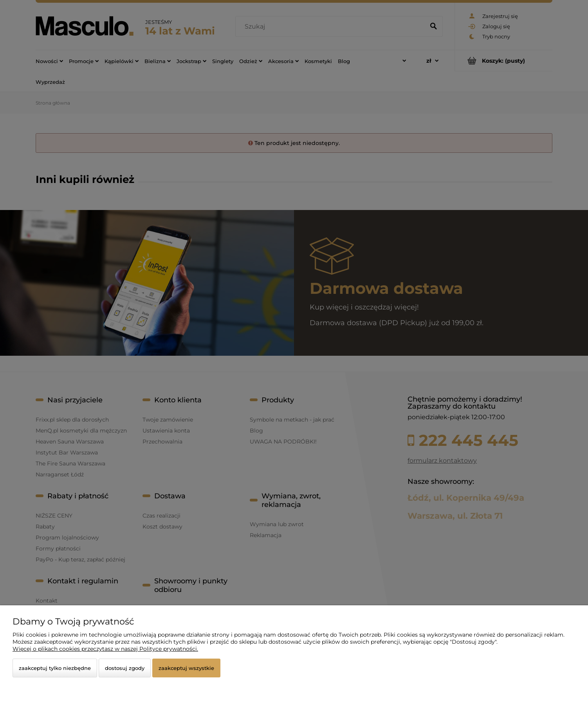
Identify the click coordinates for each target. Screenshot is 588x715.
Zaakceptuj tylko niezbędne (55, 668)
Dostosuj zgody (125, 668)
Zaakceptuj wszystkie (186, 668)
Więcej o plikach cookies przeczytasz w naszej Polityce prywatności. (105, 649)
